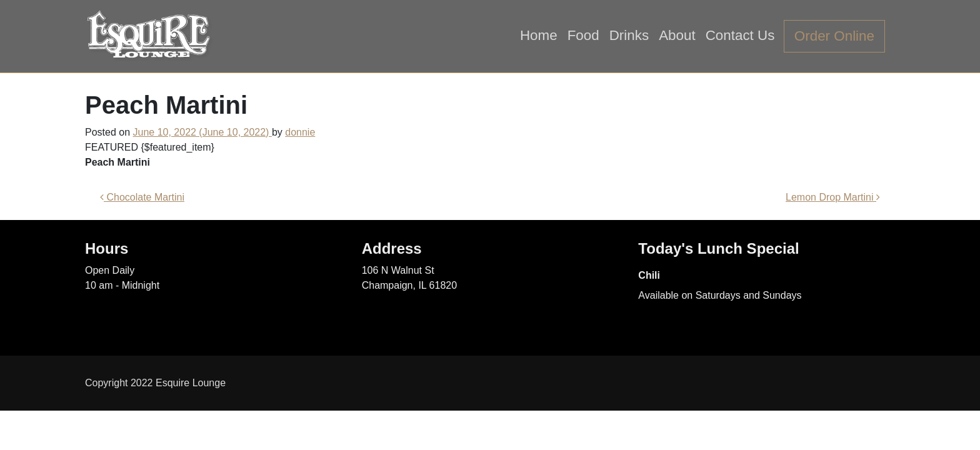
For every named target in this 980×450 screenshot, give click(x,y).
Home (539, 35)
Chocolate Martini (142, 197)
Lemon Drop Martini (833, 197)
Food (583, 35)
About (677, 35)
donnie (300, 132)
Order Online (834, 36)
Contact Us (740, 35)
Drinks (629, 35)
